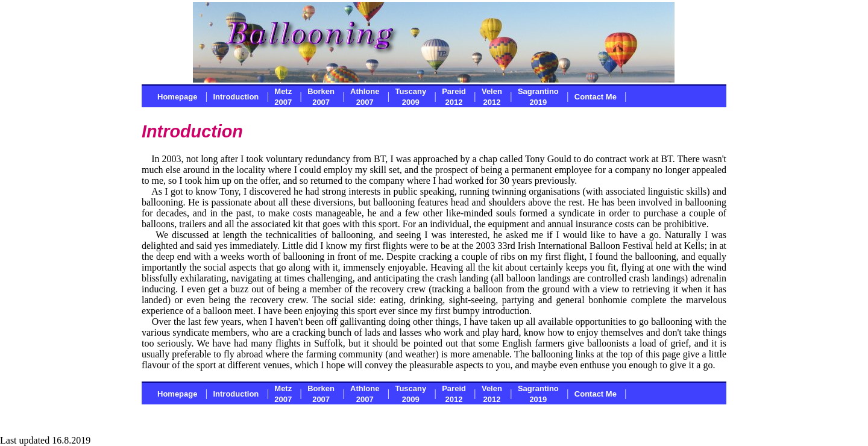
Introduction (236, 97)
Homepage (177, 97)
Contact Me (596, 97)
